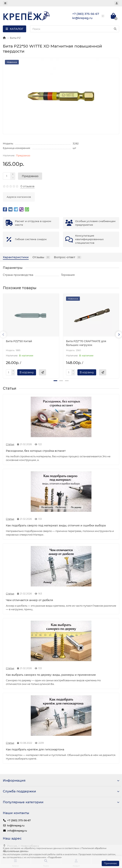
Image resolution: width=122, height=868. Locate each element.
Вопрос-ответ (68, 257)
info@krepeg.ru (17, 831)
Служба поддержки (61, 791)
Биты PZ (15, 38)
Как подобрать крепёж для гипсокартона (35, 749)
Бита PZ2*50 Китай (19, 341)
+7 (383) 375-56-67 (19, 820)
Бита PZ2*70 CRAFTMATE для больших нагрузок (86, 343)
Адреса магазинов (19, 197)
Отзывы (41, 257)
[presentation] (3, 335)
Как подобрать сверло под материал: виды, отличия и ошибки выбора (56, 525)
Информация (61, 780)
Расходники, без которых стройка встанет (36, 451)
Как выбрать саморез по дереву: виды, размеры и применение (51, 675)
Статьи (10, 444)
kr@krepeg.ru (16, 825)
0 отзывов (28, 186)
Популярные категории (61, 802)
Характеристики (16, 257)
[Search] (75, 29)
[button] (55, 381)
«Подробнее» (55, 857)
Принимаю (110, 863)
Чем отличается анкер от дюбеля (30, 600)
